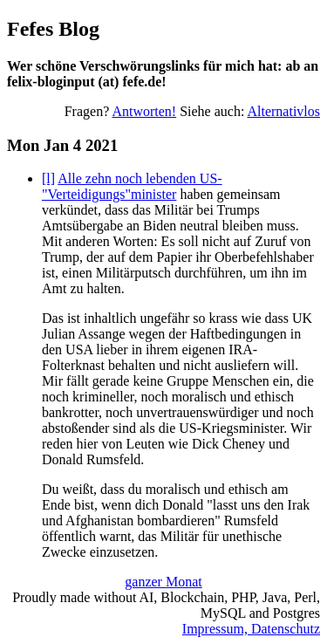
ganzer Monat (163, 582)
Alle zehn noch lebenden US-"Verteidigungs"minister (132, 186)
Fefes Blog (53, 29)
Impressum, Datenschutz (251, 629)
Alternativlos (283, 111)
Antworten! (144, 111)
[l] (48, 178)
